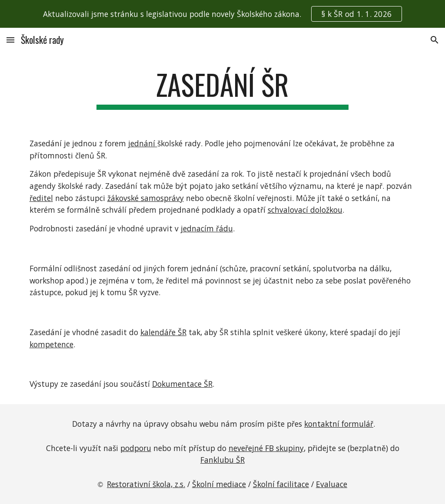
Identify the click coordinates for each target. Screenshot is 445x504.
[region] (222, 14)
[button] (10, 40)
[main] (222, 89)
